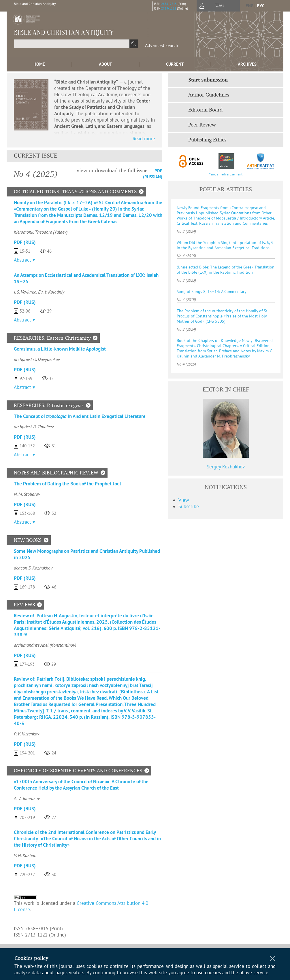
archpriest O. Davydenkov (37, 359)
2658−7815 (169, 4)
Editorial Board (205, 110)
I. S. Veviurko (25, 292)
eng (249, 6)
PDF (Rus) (25, 242)
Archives (247, 64)
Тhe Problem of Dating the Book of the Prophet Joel (67, 484)
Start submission (208, 80)
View (184, 500)
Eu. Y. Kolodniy (51, 292)
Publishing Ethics (207, 140)
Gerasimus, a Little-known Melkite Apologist (60, 349)
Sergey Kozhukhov (226, 467)
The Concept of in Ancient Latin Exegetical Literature (80, 416)
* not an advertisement (226, 174)
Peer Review (202, 125)
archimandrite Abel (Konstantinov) (45, 645)
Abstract (22, 260)
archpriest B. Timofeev (34, 427)
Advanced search (162, 45)
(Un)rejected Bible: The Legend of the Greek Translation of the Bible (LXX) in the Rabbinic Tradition (226, 270)
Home (39, 64)
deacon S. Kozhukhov (33, 568)
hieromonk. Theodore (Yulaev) (41, 232)
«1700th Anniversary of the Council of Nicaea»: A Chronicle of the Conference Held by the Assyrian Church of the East (81, 785)
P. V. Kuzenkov (27, 734)
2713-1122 (169, 8)
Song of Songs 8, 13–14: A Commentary (212, 292)
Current (175, 64)
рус (261, 6)
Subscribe (189, 506)
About (106, 64)
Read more (144, 139)
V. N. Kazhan (25, 855)
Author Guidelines (209, 95)
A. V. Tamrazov (27, 798)
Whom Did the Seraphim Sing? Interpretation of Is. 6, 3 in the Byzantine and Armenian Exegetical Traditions (225, 245)
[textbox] (72, 44)
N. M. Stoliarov (27, 494)
